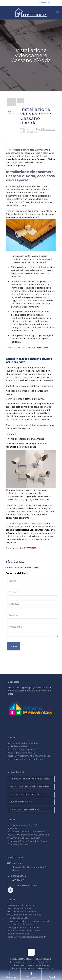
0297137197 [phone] (45, 3)
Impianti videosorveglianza (31, 523)
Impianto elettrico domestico (26, 794)
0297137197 (43, 347)
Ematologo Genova (18, 844)
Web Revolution (46, 129)
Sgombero (13, 828)
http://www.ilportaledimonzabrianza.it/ (29, 835)
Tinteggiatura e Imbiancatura (23, 927)
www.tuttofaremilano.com (22, 911)
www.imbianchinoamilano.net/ (24, 915)
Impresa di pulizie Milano (21, 924)
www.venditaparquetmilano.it (24, 838)
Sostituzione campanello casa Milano (30, 786)
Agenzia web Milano (24, 968)
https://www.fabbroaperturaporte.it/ (27, 937)
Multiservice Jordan (18, 918)
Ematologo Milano (17, 841)
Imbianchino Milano (18, 934)
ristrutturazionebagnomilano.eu (25, 743)
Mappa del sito (18, 962)
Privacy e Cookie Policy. (40, 962)
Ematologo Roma (37, 841)
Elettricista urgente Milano (24, 809)
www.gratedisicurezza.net (21, 905)
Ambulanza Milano (18, 746)
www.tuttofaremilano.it (20, 908)
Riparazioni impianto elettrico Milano (30, 779)
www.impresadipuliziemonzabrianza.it (29, 921)
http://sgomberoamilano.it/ (22, 825)
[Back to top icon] (31, 952)
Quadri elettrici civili (21, 802)
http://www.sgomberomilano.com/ (26, 831)
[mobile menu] (58, 13)
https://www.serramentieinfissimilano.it (29, 756)
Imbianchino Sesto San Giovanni (25, 930)
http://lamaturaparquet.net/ (22, 749)
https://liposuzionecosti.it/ (21, 753)
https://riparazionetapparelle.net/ (25, 759)
